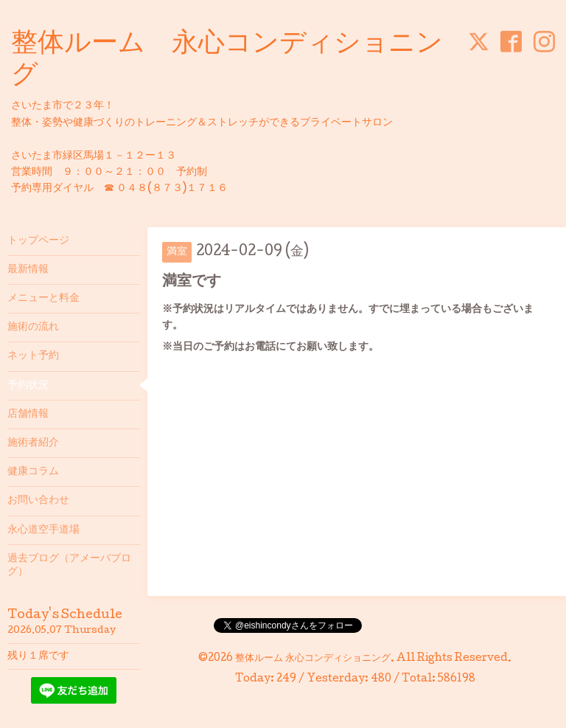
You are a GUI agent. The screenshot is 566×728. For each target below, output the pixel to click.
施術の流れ (33, 327)
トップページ (38, 241)
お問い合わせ (38, 501)
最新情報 (28, 270)
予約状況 (28, 386)
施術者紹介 (33, 443)
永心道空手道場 (43, 530)
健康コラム (33, 472)
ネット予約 (33, 356)
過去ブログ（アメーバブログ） (69, 566)
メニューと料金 (43, 299)
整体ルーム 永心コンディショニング (313, 659)
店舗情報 (28, 415)
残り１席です (38, 656)
